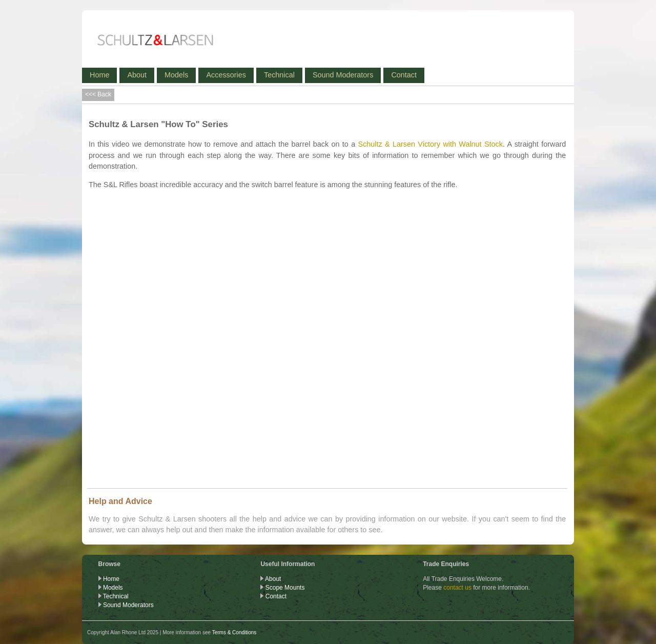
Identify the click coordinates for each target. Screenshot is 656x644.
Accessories (226, 75)
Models (176, 75)
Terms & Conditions (234, 632)
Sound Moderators (343, 75)
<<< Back (98, 94)
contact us (457, 588)
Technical (279, 75)
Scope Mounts (285, 588)
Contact (404, 75)
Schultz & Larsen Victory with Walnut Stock (430, 144)
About (137, 75)
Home (99, 75)
